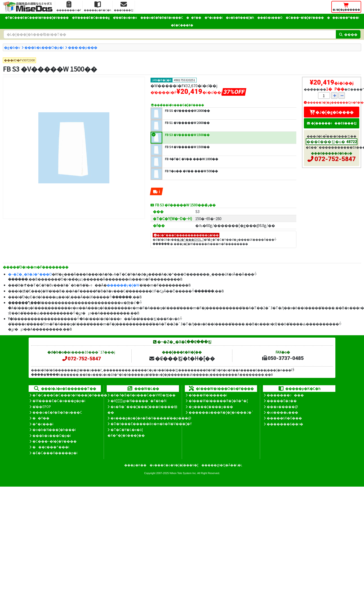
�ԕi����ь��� (282, 412)
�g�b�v (12, 47)
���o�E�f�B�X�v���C (162, 17)
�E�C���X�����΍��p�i (55, 453)
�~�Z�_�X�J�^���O (30, 274)
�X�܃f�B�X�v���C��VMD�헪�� (143, 395)
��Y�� (194, 17)
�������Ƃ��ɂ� (285, 424)
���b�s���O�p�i (44, 47)
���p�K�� (135, 465)
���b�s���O (270, 17)
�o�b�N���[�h (240, 17)
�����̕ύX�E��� (284, 418)
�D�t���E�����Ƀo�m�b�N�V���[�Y (151, 424)
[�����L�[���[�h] (170, 34)
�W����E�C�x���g (91, 17)
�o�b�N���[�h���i (54, 430)
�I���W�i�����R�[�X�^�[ (218, 401)
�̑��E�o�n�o (125, 17)
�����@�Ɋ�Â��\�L (222, 465)
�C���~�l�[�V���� (305, 17)
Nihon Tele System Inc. (183, 473)
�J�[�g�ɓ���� (332, 112)
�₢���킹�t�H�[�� (182, 358)
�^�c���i (213, 17)
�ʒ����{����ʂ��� (211, 407)
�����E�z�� (282, 401)
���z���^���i (343, 17)
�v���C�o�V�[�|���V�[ (174, 465)
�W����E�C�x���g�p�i (59, 401)
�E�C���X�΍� (182, 25)
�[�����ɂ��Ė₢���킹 (332, 123)
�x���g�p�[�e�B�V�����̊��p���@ (151, 418)
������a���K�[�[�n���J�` (221, 412)
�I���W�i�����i (208, 395)
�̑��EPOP (42, 407)
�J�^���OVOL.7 (190, 239)
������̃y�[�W (123, 285)
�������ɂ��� (285, 395)
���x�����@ (282, 407)
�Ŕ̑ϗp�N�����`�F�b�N (139, 401)
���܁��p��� (83, 47)
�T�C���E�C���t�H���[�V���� (37, 17)
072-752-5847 (335, 159)
